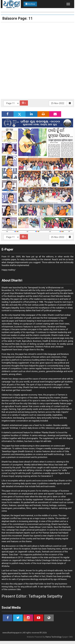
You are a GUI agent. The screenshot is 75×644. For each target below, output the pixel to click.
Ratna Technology (54, 637)
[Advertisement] (37, 61)
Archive (30, 4)
